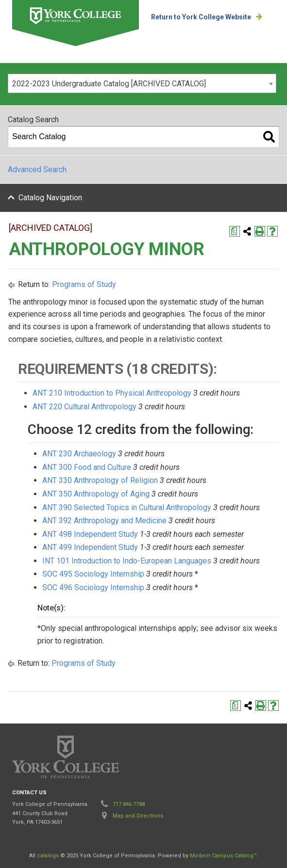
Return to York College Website (201, 17)
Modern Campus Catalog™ (223, 856)
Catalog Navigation (50, 198)
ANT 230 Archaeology (79, 454)
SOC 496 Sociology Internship (93, 587)
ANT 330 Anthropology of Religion (100, 480)
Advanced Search (37, 169)
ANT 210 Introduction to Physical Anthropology (112, 393)
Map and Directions (138, 816)
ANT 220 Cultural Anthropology (84, 407)
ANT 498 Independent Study (90, 534)
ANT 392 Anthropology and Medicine (104, 521)
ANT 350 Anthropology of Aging (96, 494)
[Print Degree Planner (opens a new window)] (235, 231)
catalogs (48, 856)
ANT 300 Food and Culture (87, 467)
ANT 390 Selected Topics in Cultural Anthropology (127, 507)
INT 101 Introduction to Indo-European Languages (127, 561)
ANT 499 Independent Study (90, 547)
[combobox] (142, 83)
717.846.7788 (129, 804)
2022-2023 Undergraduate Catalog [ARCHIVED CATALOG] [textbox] (109, 84)
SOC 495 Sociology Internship (93, 574)
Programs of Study (84, 284)
